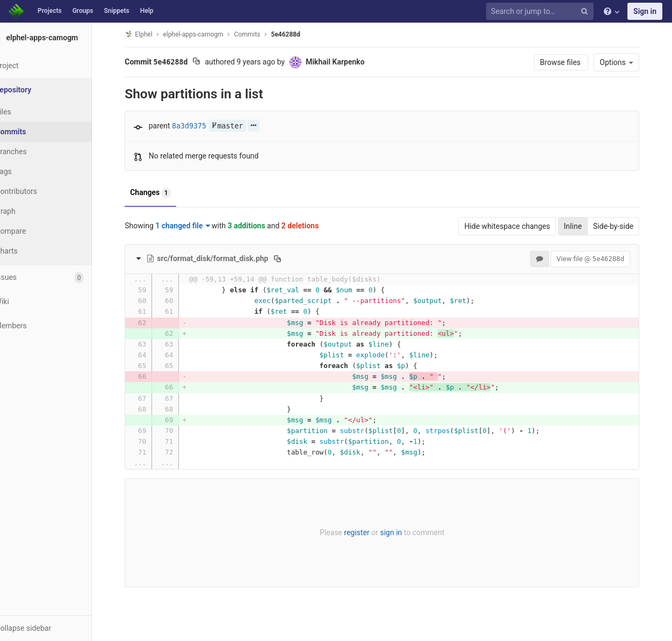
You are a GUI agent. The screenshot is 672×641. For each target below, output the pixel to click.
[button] (59, 628)
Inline (586, 226)
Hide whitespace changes (521, 226)
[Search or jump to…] (541, 12)
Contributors (42, 191)
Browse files (574, 62)
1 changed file (196, 226)
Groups (83, 11)
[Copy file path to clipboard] (291, 258)
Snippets (116, 11)
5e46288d (299, 34)
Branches (37, 152)
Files (29, 112)
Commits (37, 132)
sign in (404, 532)
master (240, 126)
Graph (31, 211)
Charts (32, 251)
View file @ (603, 259)
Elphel (152, 34)
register (370, 532)
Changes (164, 193)
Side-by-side (626, 226)
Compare (37, 231)
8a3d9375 (202, 126)
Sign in (645, 11)
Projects (50, 11)
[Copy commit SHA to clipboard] (209, 62)
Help (147, 11)
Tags (30, 171)
